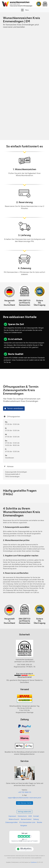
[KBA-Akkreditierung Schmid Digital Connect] (24, 849)
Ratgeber (24, 826)
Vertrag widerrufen (24, 812)
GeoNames (34, 862)
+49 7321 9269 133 (25, 792)
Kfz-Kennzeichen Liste (27, 822)
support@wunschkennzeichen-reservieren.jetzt (24, 798)
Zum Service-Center (25, 803)
